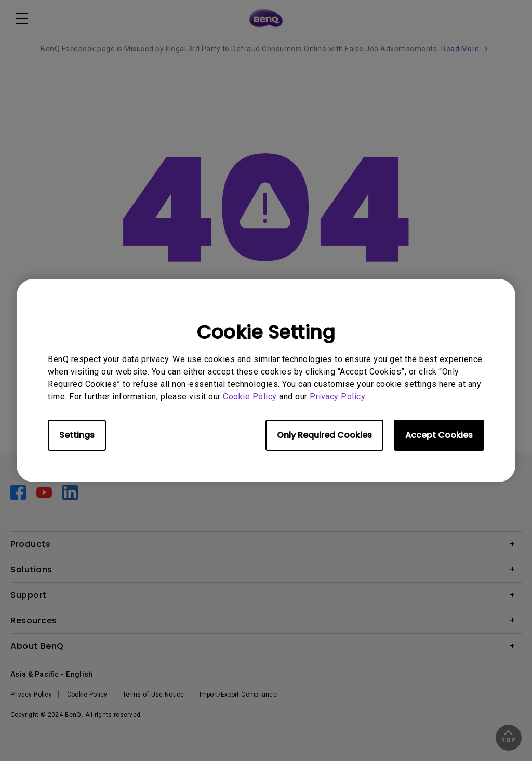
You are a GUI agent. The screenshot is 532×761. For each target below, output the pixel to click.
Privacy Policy (337, 397)
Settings (77, 435)
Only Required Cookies (324, 435)
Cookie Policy (250, 397)
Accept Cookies (439, 435)
